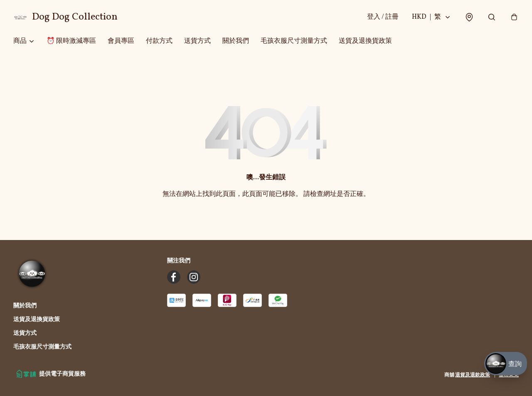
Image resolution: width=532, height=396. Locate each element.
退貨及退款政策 (473, 375)
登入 (382, 17)
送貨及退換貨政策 (365, 42)
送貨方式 (197, 42)
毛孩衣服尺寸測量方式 (294, 42)
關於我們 (236, 42)
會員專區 (121, 42)
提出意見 (509, 375)
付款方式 (159, 42)
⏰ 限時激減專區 (71, 42)
